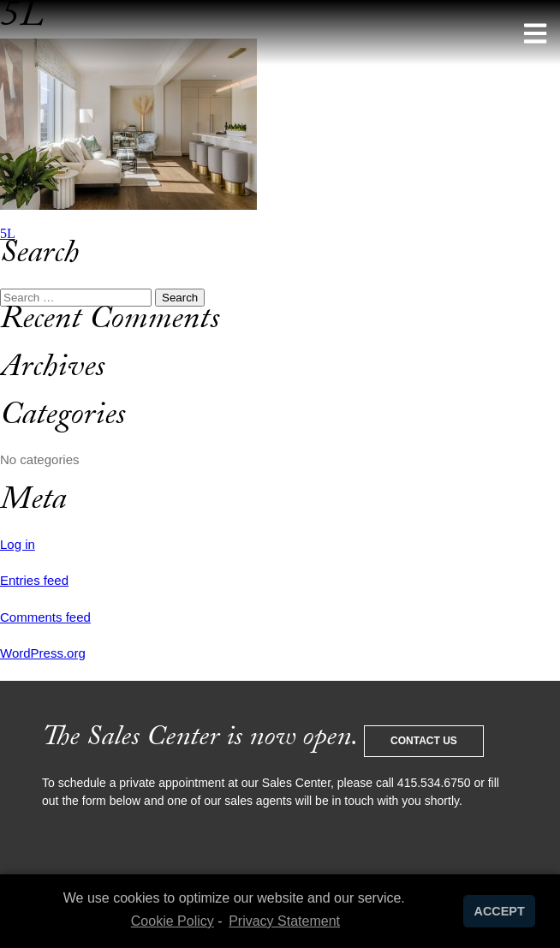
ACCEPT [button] (500, 911)
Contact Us (424, 741)
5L (8, 233)
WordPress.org (43, 653)
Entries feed (34, 580)
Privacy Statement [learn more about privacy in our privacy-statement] (284, 921)
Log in (18, 544)
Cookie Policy (173, 921)
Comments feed (45, 617)
